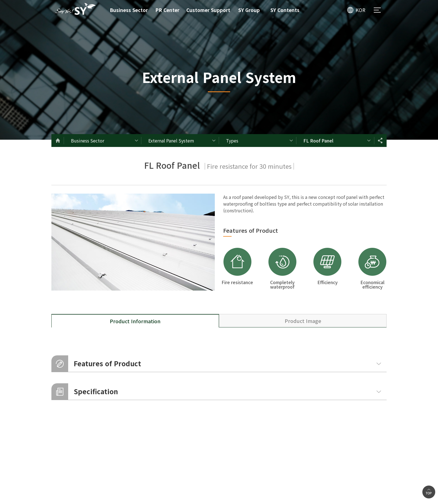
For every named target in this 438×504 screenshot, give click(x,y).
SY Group (249, 10)
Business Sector (129, 10)
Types (232, 141)
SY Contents (285, 10)
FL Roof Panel (318, 141)
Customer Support (208, 10)
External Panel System (171, 141)
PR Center (167, 10)
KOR (360, 10)
